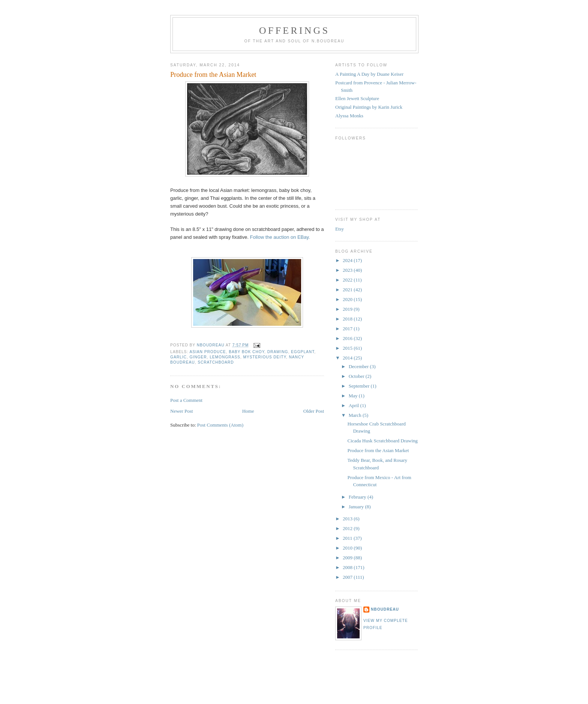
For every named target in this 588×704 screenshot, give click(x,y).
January (357, 507)
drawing (278, 352)
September (360, 386)
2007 (348, 577)
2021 (348, 290)
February (358, 497)
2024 (348, 260)
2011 (348, 538)
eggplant (303, 352)
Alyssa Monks (349, 116)
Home (248, 411)
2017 (348, 329)
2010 (348, 548)
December (359, 366)
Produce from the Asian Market (378, 450)
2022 (348, 280)
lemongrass (225, 357)
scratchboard (216, 362)
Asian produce (208, 352)
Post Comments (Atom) (220, 425)
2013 (348, 519)
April (355, 405)
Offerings (294, 31)
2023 (348, 270)
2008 (348, 567)
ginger (198, 357)
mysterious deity (265, 357)
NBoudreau (385, 609)
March (356, 415)
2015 (348, 348)
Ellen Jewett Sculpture (357, 98)
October (357, 376)
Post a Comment (186, 400)
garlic (178, 357)
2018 (348, 319)
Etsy (340, 229)
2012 (348, 528)
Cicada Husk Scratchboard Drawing (382, 441)
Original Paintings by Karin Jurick (369, 107)
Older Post (314, 411)
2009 (348, 558)
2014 (348, 358)
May (354, 396)
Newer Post (181, 411)
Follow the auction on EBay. (280, 237)
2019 (348, 309)
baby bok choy (247, 352)
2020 (348, 299)
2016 (348, 338)
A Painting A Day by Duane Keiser (369, 74)
